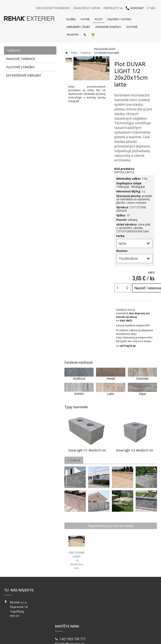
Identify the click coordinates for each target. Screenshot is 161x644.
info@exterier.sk (73, 608)
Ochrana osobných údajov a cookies (109, 634)
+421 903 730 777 (73, 603)
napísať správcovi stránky (70, 634)
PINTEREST (122, 619)
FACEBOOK (122, 602)
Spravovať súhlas (142, 634)
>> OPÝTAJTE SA (126, 346)
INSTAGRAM (122, 608)
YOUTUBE (121, 614)
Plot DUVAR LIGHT (77, 560)
